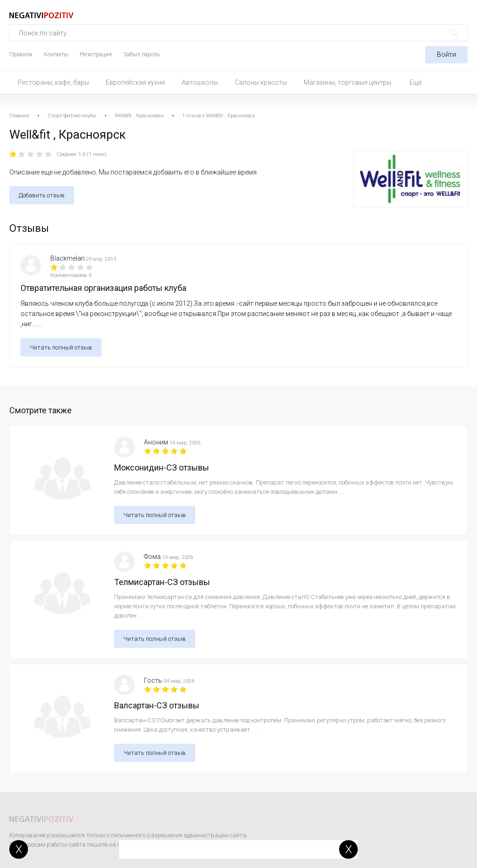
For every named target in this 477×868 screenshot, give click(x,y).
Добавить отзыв (42, 195)
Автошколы (200, 82)
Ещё (416, 82)
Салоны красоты (261, 82)
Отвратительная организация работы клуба (103, 288)
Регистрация (96, 54)
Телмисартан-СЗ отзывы (162, 582)
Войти (446, 54)
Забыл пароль (142, 54)
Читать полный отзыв (61, 347)
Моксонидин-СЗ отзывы (162, 468)
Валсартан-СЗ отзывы (157, 705)
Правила (21, 54)
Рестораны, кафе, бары (53, 82)
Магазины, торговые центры (348, 82)
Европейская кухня (135, 82)
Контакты (56, 54)
